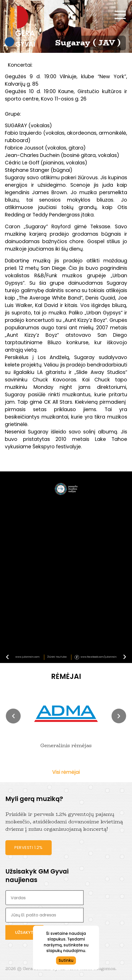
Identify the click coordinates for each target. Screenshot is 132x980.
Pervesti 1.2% (29, 848)
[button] (13, 716)
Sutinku (66, 960)
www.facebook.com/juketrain (99, 657)
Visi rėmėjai (66, 772)
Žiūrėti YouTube (57, 657)
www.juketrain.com (27, 657)
